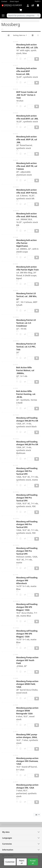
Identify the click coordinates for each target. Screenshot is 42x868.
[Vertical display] (33, 35)
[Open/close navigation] (4, 15)
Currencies (7, 844)
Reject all (22, 862)
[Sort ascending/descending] (9, 35)
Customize (10, 862)
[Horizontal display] (38, 35)
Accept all (33, 862)
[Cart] (21, 10)
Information (8, 850)
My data (6, 832)
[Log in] (28, 6)
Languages (7, 838)
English (37, 1)
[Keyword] (21, 15)
